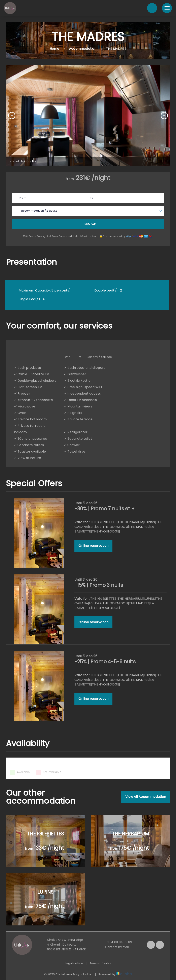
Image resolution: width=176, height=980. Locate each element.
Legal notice (74, 963)
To (92, 198)
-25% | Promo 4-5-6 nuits (105, 662)
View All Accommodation (146, 797)
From (23, 198)
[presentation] (12, 116)
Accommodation (83, 49)
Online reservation (93, 546)
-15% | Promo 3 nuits (99, 585)
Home (55, 49)
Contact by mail (115, 947)
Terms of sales (100, 963)
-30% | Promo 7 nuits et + (104, 509)
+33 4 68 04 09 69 (116, 942)
